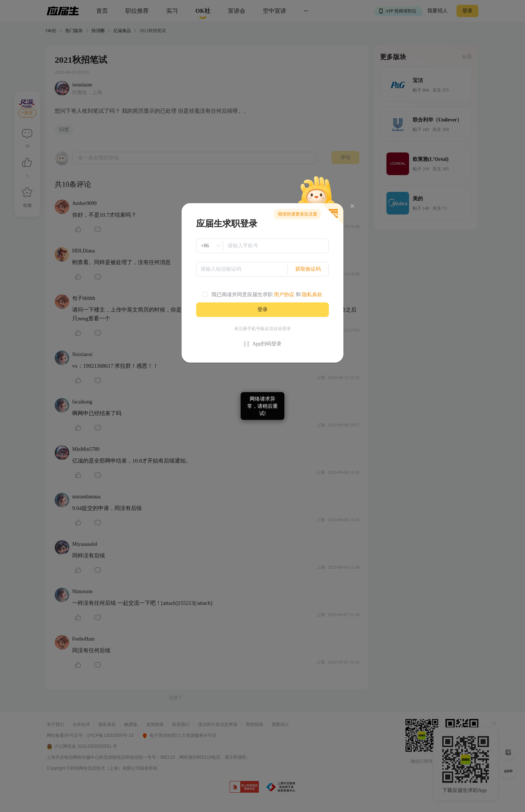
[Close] (352, 206)
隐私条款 (312, 295)
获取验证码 (308, 269)
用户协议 (284, 295)
